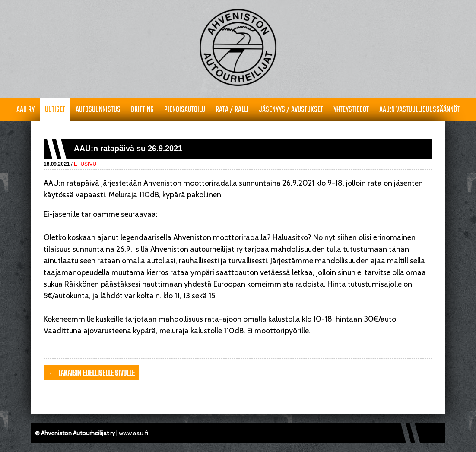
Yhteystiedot (351, 110)
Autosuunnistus (98, 110)
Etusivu (85, 164)
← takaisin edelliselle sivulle (91, 374)
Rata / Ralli (232, 110)
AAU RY (25, 110)
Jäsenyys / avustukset (291, 110)
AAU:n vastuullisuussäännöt (419, 110)
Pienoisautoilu (185, 110)
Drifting (142, 110)
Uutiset (55, 110)
